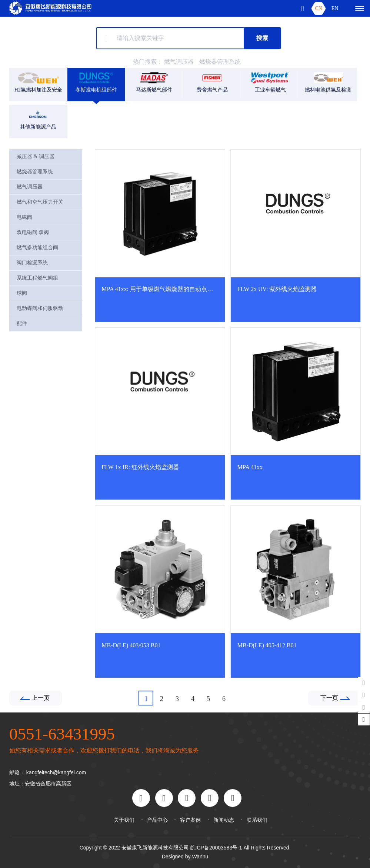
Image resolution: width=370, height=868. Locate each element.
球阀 (22, 293)
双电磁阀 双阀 (33, 232)
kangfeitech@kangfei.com (56, 772)
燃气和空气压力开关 (40, 202)
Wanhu (200, 857)
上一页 (41, 698)
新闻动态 (224, 820)
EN (335, 8)
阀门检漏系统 (32, 263)
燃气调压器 (179, 62)
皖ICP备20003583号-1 (216, 848)
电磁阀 (24, 217)
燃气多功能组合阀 (37, 248)
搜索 (262, 38)
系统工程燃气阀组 (37, 278)
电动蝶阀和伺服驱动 (40, 308)
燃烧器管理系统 (220, 62)
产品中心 (157, 820)
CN (318, 8)
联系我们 (257, 820)
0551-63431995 (62, 734)
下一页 (329, 698)
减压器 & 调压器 (36, 156)
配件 (22, 323)
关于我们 (124, 820)
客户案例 (190, 820)
